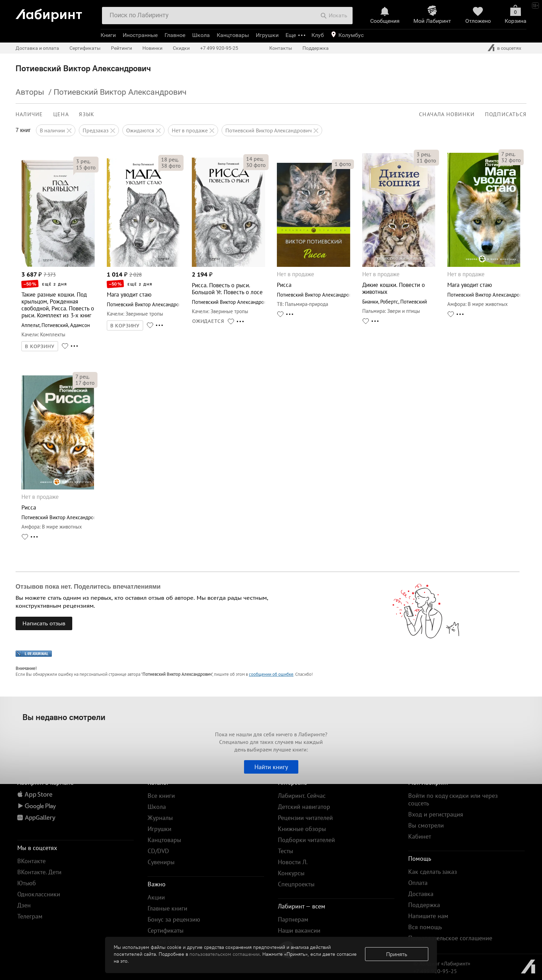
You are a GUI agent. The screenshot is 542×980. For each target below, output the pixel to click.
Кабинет (420, 836)
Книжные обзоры (302, 829)
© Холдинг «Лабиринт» (442, 963)
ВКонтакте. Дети (39, 872)
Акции (156, 897)
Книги (108, 35)
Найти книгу (271, 767)
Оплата (418, 883)
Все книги (161, 796)
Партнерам (293, 919)
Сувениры (161, 862)
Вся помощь (425, 927)
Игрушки (267, 35)
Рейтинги (122, 48)
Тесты (286, 851)
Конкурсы (291, 873)
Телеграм (30, 916)
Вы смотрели (426, 825)
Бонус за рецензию (174, 919)
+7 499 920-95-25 (219, 48)
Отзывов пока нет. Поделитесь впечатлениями (88, 587)
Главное (175, 35)
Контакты (281, 48)
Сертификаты (85, 48)
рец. (83, 161)
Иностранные (140, 35)
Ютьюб (27, 883)
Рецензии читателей (305, 818)
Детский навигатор (304, 807)
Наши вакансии (299, 930)
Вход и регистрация (436, 814)
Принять (397, 954)
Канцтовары (233, 35)
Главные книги (167, 908)
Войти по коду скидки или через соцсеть (453, 799)
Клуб (318, 35)
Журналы (160, 818)
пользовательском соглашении (225, 954)
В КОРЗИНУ (40, 346)
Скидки (181, 48)
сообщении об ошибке (271, 674)
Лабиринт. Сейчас (302, 796)
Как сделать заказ (433, 872)
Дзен (24, 905)
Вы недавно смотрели (64, 717)
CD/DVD (158, 851)
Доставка (421, 894)
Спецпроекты (296, 884)
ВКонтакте (31, 861)
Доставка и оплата (37, 48)
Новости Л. (293, 862)
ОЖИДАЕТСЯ (208, 321)
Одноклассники (39, 894)
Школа (201, 35)
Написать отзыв (44, 623)
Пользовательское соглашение (450, 938)
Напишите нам (428, 916)
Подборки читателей (306, 840)
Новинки (152, 48)
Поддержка (316, 48)
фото (86, 167)
